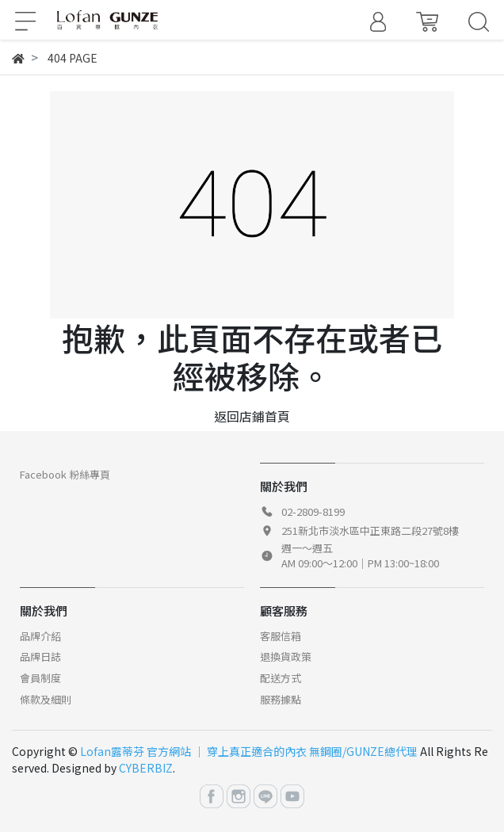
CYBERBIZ (146, 768)
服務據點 (281, 699)
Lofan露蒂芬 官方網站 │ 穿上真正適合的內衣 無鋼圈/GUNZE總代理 (249, 751)
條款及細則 (46, 699)
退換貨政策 (286, 656)
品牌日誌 (40, 656)
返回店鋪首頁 (252, 416)
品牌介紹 (40, 636)
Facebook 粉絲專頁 (65, 474)
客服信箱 (281, 636)
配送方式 (281, 678)
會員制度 (40, 678)
